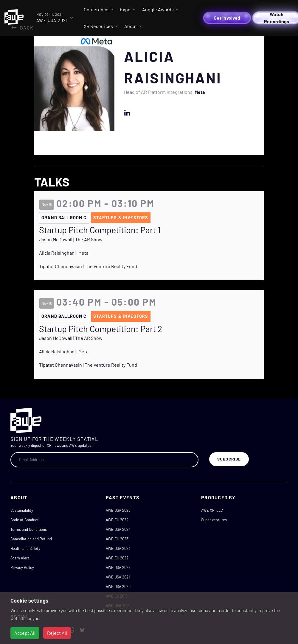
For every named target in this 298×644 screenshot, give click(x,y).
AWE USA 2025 (118, 510)
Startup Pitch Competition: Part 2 (101, 329)
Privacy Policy (22, 567)
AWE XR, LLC (212, 510)
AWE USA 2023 (118, 548)
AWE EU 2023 (117, 539)
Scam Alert (20, 558)
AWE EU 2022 (117, 558)
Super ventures (214, 520)
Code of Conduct (25, 520)
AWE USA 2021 (118, 577)
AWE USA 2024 (118, 529)
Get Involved (227, 18)
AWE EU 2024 (117, 520)
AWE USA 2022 (118, 567)
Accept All (25, 633)
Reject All (57, 633)
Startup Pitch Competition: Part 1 (100, 230)
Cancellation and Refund (31, 539)
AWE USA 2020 (118, 587)
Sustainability (22, 510)
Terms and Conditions (29, 529)
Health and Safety (25, 548)
